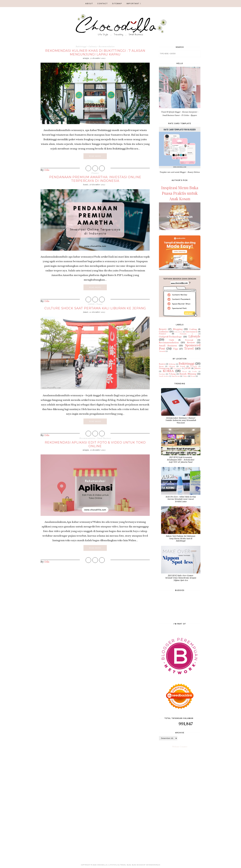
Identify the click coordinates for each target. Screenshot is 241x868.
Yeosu (193, 376)
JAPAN (91, 304)
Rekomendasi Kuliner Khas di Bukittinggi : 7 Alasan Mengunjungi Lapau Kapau (95, 53)
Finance (95, 173)
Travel (99, 304)
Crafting (193, 329)
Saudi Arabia (164, 376)
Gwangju (194, 366)
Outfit (171, 340)
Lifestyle (194, 336)
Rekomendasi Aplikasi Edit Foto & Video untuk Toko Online (95, 444)
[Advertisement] (95, 590)
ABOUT (89, 4)
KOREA (168, 371)
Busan (161, 366)
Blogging (178, 329)
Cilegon (172, 366)
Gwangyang (164, 368)
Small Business (104, 438)
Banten (162, 364)
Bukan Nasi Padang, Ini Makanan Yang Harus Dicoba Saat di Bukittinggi (181, 538)
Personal (189, 340)
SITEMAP (117, 4)
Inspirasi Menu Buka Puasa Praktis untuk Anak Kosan (180, 193)
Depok (183, 366)
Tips (176, 349)
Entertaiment (192, 332)
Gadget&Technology (170, 337)
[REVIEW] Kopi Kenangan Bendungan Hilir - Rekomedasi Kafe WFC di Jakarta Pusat (181, 459)
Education (178, 332)
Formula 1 (186, 334)
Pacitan (162, 374)
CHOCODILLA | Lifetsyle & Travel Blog (114, 865)
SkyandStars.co (153, 865)
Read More (95, 156)
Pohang (172, 374)
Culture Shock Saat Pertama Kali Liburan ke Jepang (95, 308)
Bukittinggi (81, 47)
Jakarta (197, 368)
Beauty (163, 329)
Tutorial (162, 351)
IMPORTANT (133, 4)
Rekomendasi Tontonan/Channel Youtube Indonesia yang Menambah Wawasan (181, 420)
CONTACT (103, 4)
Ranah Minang (188, 374)
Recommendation (107, 47)
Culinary (93, 47)
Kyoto (185, 371)
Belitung (172, 364)
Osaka (194, 371)
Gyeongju (177, 368)
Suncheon (176, 376)
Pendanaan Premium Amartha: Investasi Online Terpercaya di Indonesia (95, 179)
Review (191, 343)
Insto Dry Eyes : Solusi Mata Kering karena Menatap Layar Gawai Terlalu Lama (181, 499)
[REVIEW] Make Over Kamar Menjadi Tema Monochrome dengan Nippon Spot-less (181, 578)
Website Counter (180, 747)
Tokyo (185, 376)
